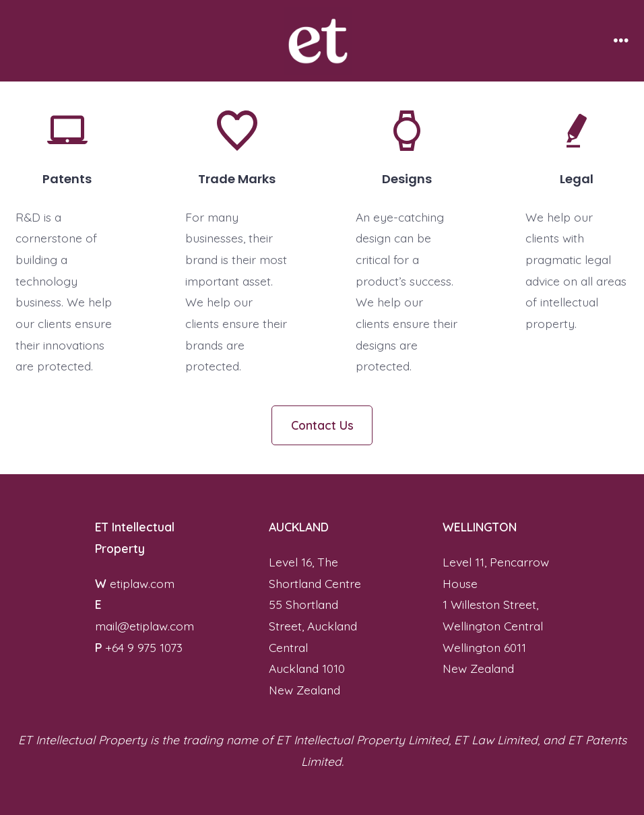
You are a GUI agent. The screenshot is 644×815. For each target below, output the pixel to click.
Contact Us (322, 425)
